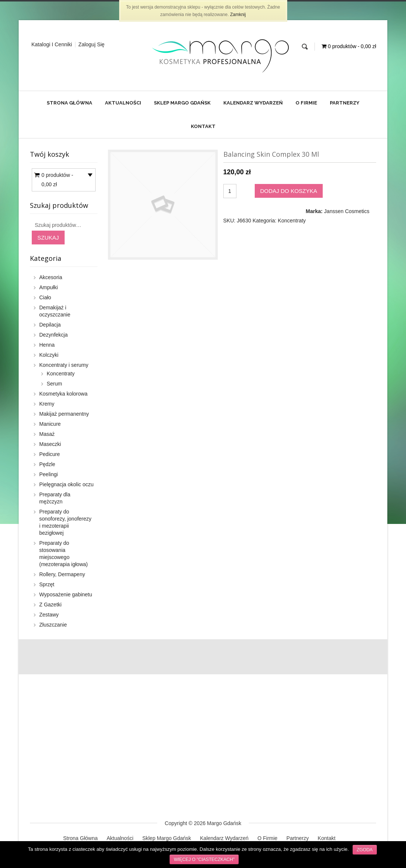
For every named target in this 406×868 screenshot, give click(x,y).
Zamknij (238, 15)
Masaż (47, 434)
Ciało (45, 297)
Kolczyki (49, 355)
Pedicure (49, 454)
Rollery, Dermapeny (62, 574)
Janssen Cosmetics (347, 211)
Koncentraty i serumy (64, 365)
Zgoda (365, 850)
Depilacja (50, 325)
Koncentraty (292, 221)
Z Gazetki (50, 605)
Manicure (50, 424)
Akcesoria (51, 277)
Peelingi (49, 474)
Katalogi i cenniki (52, 44)
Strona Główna (69, 103)
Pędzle (47, 464)
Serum (54, 384)
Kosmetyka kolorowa (63, 394)
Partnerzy (345, 103)
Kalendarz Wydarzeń (253, 103)
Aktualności (123, 103)
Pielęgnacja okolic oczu (66, 484)
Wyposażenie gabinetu (66, 594)
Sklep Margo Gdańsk (182, 103)
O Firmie (306, 103)
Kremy (47, 404)
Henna (47, 345)
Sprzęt (47, 584)
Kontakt (203, 126)
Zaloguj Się (92, 44)
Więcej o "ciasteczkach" (204, 859)
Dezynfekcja (53, 335)
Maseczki (50, 444)
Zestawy (49, 615)
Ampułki (49, 287)
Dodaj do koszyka (289, 191)
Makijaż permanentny (64, 414)
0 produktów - (57, 181)
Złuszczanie (53, 625)
